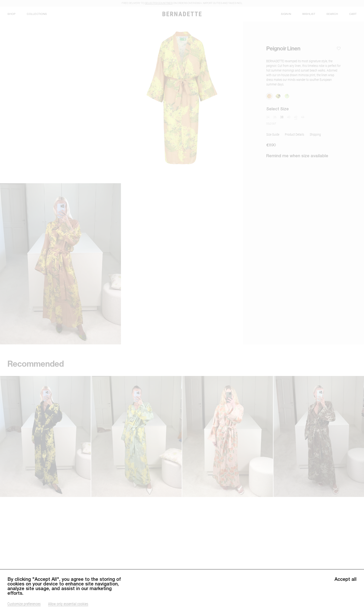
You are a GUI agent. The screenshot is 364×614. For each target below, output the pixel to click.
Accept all (346, 579)
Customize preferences (24, 604)
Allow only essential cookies (68, 604)
